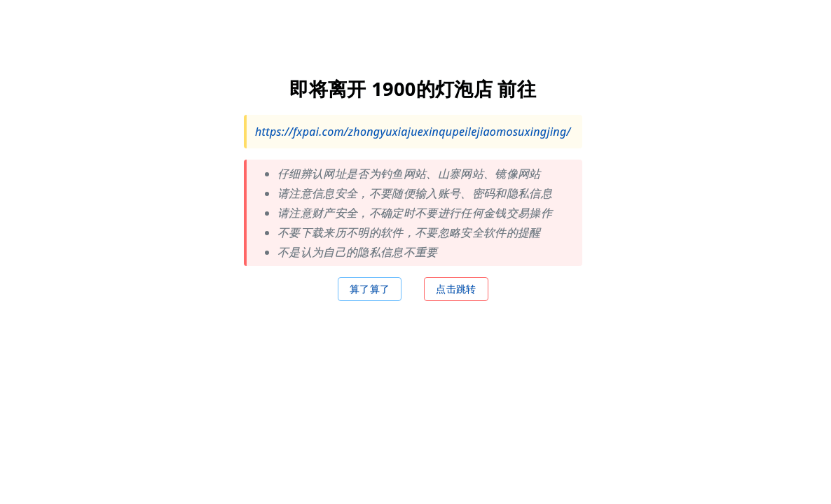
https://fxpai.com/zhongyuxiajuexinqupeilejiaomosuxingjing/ (413, 131)
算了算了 (370, 288)
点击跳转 (456, 288)
